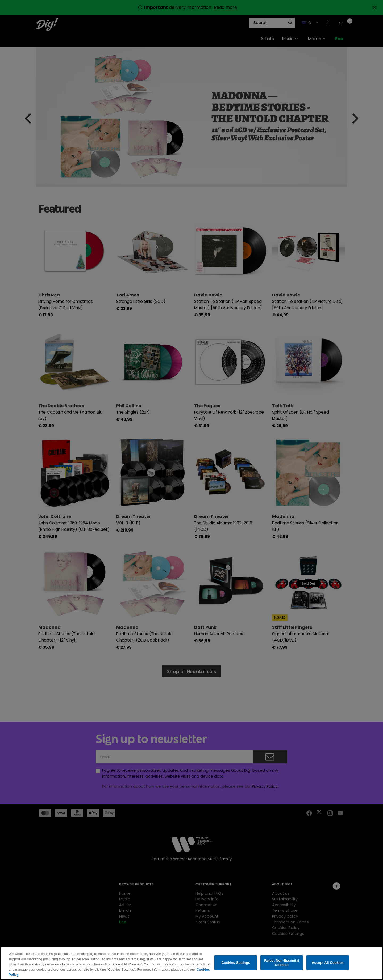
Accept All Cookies (328, 964)
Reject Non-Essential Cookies (282, 964)
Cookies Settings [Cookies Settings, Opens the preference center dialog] (236, 964)
